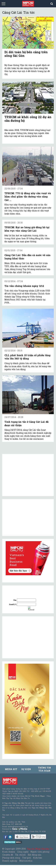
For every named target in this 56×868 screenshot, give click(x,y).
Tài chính (20, 855)
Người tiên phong (40, 852)
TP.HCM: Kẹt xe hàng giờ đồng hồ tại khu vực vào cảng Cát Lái (27, 229)
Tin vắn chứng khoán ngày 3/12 (24, 286)
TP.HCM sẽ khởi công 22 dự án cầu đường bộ (28, 119)
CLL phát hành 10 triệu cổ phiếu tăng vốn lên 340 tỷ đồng (27, 357)
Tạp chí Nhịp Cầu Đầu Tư (40, 849)
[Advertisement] (27, 637)
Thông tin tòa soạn (44, 769)
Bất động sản (35, 855)
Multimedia (26, 861)
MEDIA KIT (11, 769)
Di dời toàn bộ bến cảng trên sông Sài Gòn (26, 54)
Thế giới (27, 858)
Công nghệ (23, 852)
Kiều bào (38, 858)
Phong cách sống (11, 858)
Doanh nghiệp (10, 861)
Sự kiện (26, 769)
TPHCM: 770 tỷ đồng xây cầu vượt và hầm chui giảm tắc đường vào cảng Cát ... (28, 197)
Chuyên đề (8, 855)
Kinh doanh (9, 852)
